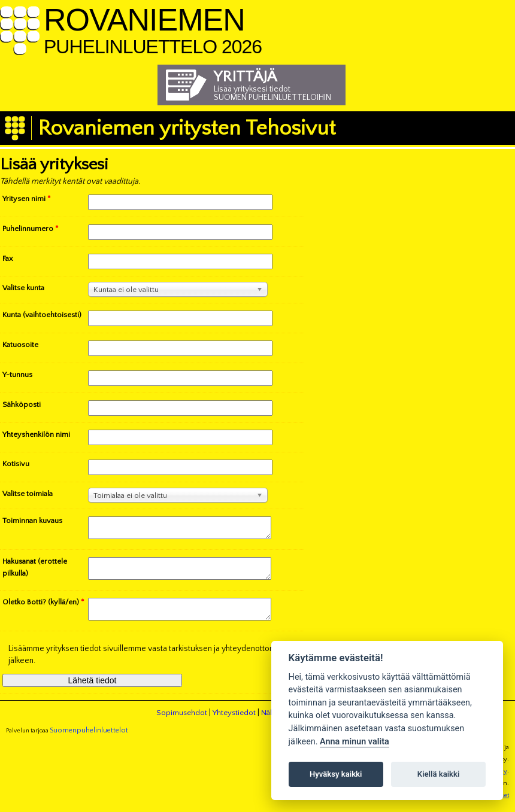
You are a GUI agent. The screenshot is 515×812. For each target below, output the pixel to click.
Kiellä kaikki (439, 774)
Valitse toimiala (28, 494)
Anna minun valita (355, 742)
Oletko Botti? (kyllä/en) (43, 609)
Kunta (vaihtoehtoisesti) (42, 315)
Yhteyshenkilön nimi (36, 434)
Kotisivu (16, 464)
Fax (8, 258)
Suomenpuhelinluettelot (89, 741)
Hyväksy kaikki (336, 774)
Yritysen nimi (27, 199)
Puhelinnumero (31, 229)
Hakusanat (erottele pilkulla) (35, 571)
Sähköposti (22, 405)
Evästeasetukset (486, 806)
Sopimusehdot (182, 723)
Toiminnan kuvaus (32, 521)
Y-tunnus (17, 375)
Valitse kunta (23, 288)
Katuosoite (20, 345)
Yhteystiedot (234, 723)
